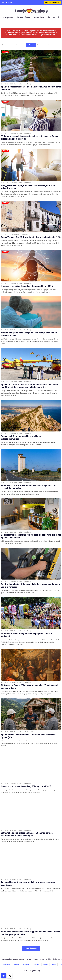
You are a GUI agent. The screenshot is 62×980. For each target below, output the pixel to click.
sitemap (36, 959)
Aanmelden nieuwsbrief (52, 2)
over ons (28, 959)
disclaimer (56, 959)
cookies (49, 959)
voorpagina (8, 17)
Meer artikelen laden (31, 948)
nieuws (19, 17)
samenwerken (7, 959)
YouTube (45, 965)
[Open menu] (3, 2)
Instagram (26, 965)
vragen (15, 959)
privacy (42, 959)
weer (28, 17)
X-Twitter (36, 965)
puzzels (52, 17)
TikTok (54, 965)
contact (22, 959)
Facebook (17, 965)
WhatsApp (7, 965)
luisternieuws (39, 17)
